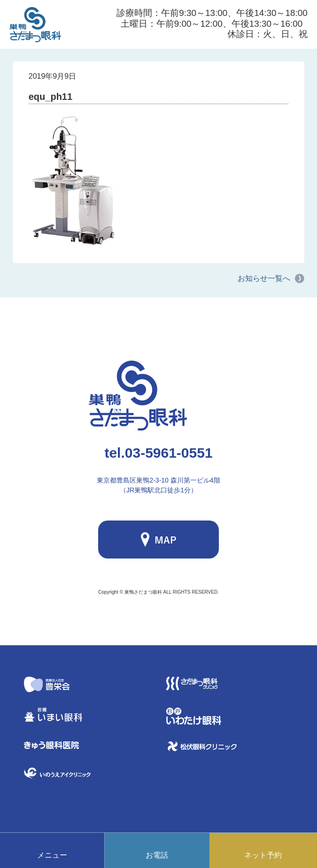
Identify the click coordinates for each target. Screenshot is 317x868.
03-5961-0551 (158, 453)
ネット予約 (263, 855)
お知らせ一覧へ (264, 278)
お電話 (157, 855)
